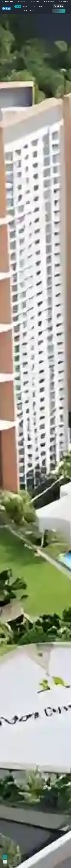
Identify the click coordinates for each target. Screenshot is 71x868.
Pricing (33, 6)
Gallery (41, 6)
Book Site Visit (59, 11)
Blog (25, 10)
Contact (33, 10)
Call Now (59, 6)
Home (18, 6)
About (25, 6)
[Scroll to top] (5, 862)
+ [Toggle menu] (5, 857)
